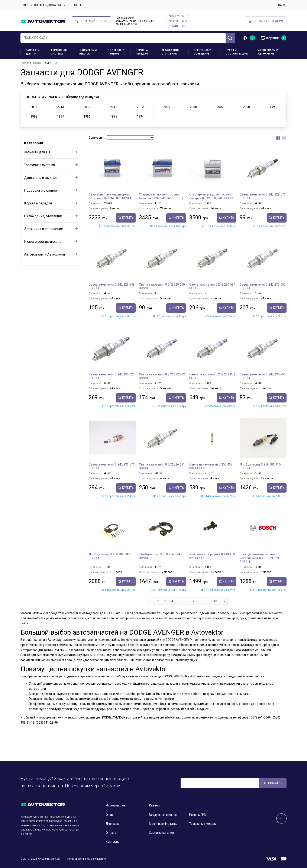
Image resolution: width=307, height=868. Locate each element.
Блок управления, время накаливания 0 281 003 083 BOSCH (259, 558)
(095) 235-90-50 (177, 21)
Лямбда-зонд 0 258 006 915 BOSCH (260, 466)
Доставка (113, 824)
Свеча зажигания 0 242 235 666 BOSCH (263, 376)
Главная (26, 63)
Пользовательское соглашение (87, 859)
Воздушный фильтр (163, 815)
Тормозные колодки (203, 824)
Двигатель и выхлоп (88, 52)
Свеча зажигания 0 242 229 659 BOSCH (112, 286)
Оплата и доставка (48, 5)
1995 (114, 116)
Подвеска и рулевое (116, 52)
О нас (24, 5)
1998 (34, 116)
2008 (193, 107)
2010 (140, 107)
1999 (273, 107)
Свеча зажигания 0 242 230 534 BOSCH (212, 286)
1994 (140, 116)
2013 (61, 107)
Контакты (74, 5)
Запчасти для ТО (33, 52)
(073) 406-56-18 (177, 26)
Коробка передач (142, 52)
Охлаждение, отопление (171, 52)
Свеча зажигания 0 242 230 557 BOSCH (263, 286)
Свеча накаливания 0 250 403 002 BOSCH (211, 466)
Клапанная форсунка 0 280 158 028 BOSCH (212, 556)
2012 (87, 107)
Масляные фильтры (163, 824)
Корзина (270, 38)
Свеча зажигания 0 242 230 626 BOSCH (112, 376)
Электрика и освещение (203, 52)
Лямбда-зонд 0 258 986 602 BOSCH (109, 556)
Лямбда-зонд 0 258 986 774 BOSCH (159, 556)
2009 (167, 107)
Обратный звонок (91, 21)
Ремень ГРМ (198, 815)
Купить (126, 218)
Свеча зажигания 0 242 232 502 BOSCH (162, 376)
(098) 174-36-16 (177, 16)
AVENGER (50, 97)
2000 (246, 107)
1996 (87, 116)
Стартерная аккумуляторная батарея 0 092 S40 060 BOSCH (161, 196)
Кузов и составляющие (237, 52)
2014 (34, 107)
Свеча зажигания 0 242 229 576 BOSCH (263, 196)
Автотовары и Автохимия (268, 52)
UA (280, 5)
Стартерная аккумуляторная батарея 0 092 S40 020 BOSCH (111, 196)
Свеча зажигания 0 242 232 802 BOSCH (212, 376)
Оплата (111, 833)
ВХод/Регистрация (266, 21)
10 (215, 601)
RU (285, 5)
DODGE (38, 63)
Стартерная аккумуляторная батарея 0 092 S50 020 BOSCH (211, 196)
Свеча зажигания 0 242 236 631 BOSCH (162, 466)
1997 (61, 116)
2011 (114, 107)
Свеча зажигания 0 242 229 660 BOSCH (162, 286)
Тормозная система (59, 52)
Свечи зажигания (161, 833)
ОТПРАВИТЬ (273, 783)
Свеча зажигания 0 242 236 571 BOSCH (112, 466)
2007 (220, 107)
